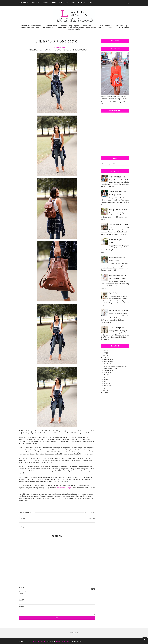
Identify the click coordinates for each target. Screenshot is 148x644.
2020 (105, 353)
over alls (84, 50)
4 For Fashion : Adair (111, 368)
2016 (104, 392)
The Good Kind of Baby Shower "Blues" (117, 259)
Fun (67, 3)
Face (61, 3)
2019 (104, 355)
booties (49, 50)
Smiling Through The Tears (118, 210)
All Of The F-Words (30, 642)
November (108, 362)
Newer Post (22, 518)
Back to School (40, 50)
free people (70, 50)
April (106, 381)
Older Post (92, 518)
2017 (104, 390)
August (107, 373)
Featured (55, 50)
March (106, 384)
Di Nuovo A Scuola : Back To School (115, 366)
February (107, 386)
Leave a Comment (27, 512)
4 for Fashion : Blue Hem (117, 177)
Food (73, 3)
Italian (77, 50)
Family (54, 3)
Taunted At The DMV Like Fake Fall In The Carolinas (118, 277)
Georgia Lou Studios (63, 642)
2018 (105, 357)
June (106, 377)
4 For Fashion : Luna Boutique (119, 225)
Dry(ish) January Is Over (117, 327)
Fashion (45, 3)
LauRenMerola (23, 3)
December (108, 360)
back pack (30, 50)
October (107, 364)
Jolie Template (42, 642)
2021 (104, 351)
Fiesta (91, 3)
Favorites (82, 3)
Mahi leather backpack (65, 488)
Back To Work (114, 293)
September (108, 370)
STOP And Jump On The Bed (118, 310)
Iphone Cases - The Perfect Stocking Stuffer (118, 193)
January (107, 388)
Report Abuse (74, 633)
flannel (62, 50)
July (106, 375)
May (106, 379)
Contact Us (35, 3)
